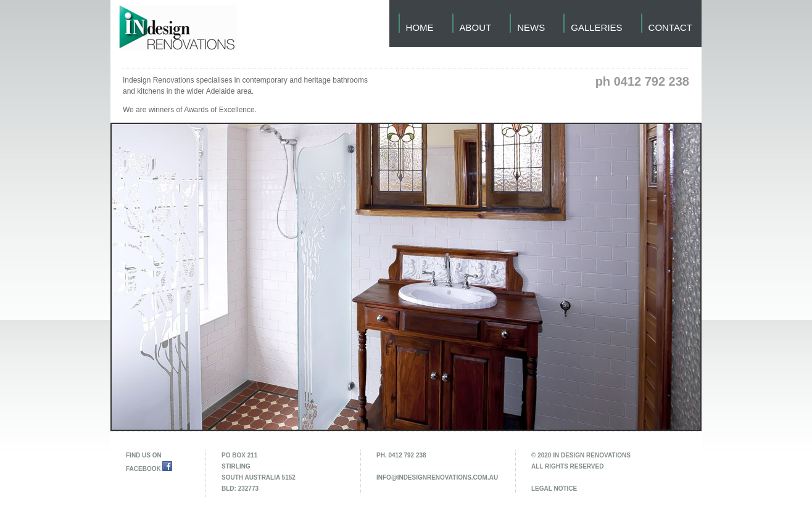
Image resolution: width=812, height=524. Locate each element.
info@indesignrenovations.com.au (437, 477)
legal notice (554, 489)
